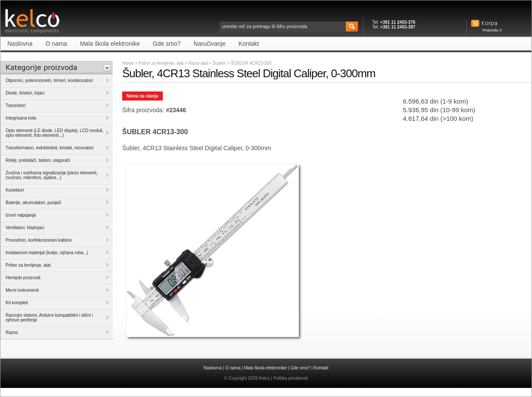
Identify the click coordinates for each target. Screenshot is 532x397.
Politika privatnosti (291, 378)
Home (128, 63)
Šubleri (220, 63)
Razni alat (198, 63)
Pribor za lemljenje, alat (161, 63)
